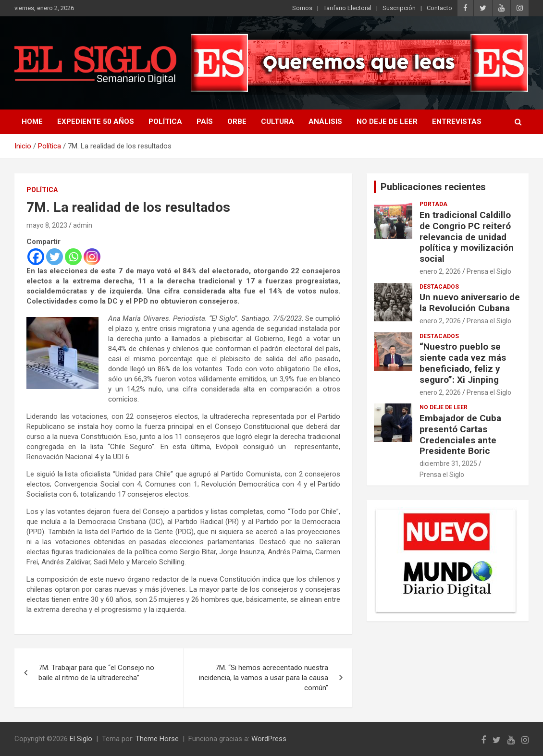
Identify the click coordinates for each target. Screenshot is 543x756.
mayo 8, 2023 (47, 225)
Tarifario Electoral (347, 8)
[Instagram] (92, 257)
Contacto (439, 8)
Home (32, 122)
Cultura (278, 122)
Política (165, 122)
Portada (433, 204)
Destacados (439, 287)
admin (83, 225)
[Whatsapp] (73, 257)
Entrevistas (457, 122)
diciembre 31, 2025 (448, 463)
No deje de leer (387, 122)
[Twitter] (55, 257)
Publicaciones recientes (433, 187)
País (205, 122)
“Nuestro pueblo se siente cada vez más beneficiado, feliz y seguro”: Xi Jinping (463, 363)
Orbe (237, 122)
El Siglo (81, 739)
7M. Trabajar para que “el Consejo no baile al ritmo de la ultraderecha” (96, 673)
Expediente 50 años (96, 122)
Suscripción (399, 8)
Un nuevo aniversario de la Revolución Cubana (470, 303)
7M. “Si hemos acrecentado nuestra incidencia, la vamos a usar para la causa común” (264, 678)
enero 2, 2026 (440, 271)
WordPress (269, 739)
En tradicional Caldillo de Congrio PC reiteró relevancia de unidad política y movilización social (467, 237)
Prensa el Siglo (489, 271)
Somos (302, 8)
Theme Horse (157, 739)
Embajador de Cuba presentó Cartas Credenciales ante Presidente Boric (460, 434)
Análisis (325, 122)
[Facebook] (36, 257)
